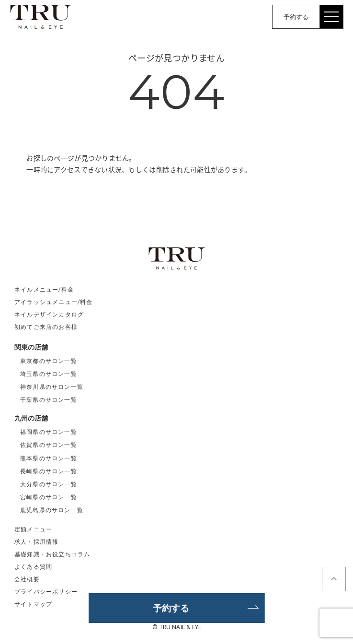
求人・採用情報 (36, 542)
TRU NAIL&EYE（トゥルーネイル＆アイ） (41, 17)
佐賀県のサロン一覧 (49, 445)
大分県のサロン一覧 (49, 484)
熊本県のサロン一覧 (49, 458)
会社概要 (27, 579)
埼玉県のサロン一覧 (49, 374)
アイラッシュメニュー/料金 (54, 302)
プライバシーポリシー (46, 591)
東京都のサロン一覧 (49, 361)
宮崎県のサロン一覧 (49, 497)
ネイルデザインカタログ (49, 314)
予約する (296, 17)
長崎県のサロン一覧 (49, 471)
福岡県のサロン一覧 (49, 432)
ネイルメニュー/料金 (44, 289)
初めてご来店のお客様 (46, 327)
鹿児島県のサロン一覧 (52, 510)
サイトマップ (33, 604)
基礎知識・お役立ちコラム (52, 554)
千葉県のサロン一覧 (49, 400)
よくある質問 (33, 567)
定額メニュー (33, 529)
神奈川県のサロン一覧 (52, 387)
